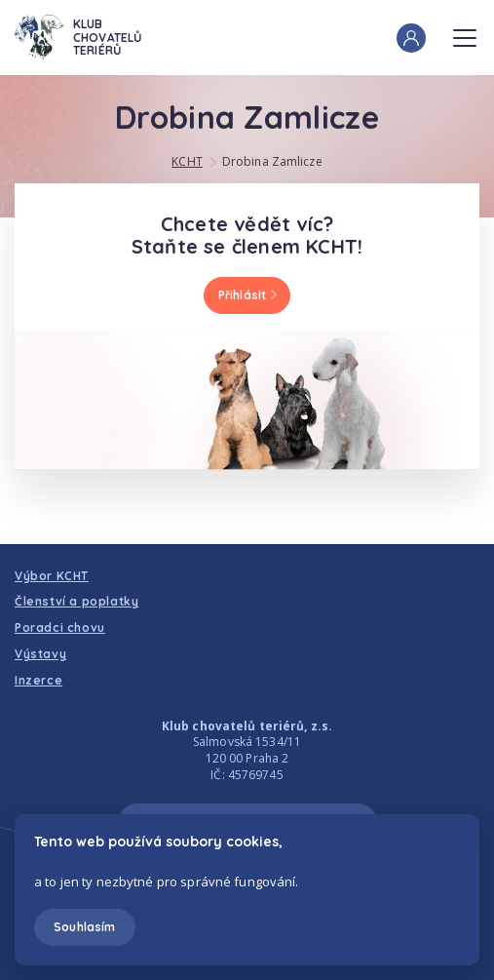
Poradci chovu (60, 627)
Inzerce (38, 680)
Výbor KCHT (52, 576)
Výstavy (40, 654)
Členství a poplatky (76, 601)
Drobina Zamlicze (272, 161)
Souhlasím (84, 927)
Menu (465, 32)
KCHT (187, 161)
